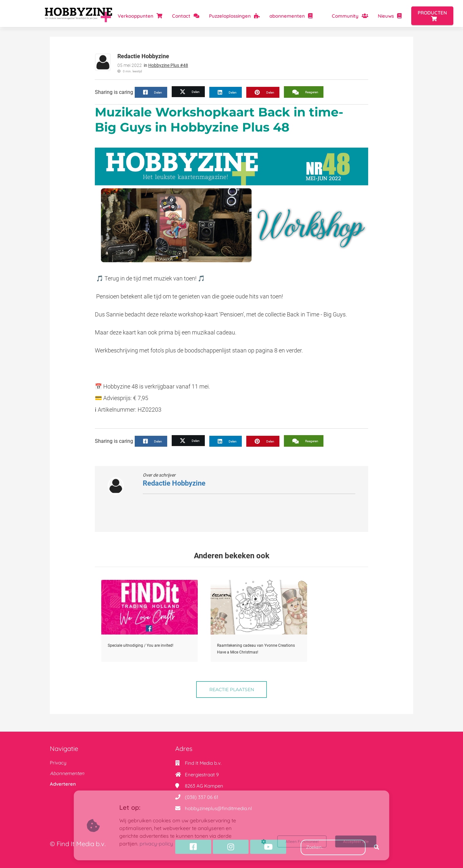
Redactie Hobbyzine (143, 56)
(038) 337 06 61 (202, 797)
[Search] (377, 847)
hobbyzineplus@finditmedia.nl (218, 808)
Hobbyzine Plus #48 (168, 65)
